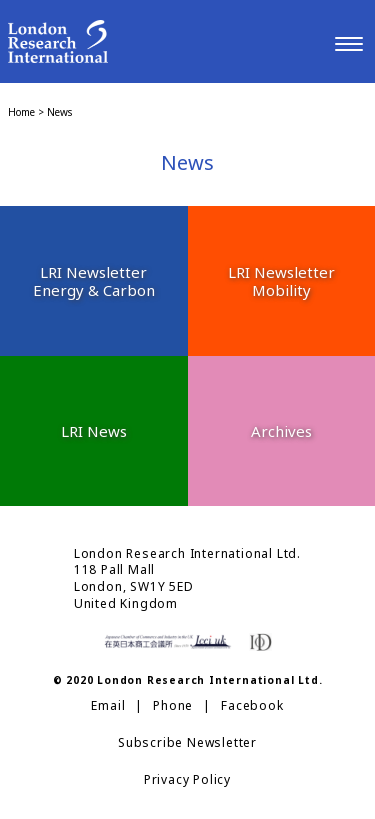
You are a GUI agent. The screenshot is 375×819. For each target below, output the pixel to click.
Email (108, 706)
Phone (173, 706)
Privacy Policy (187, 780)
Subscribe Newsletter (187, 743)
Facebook (252, 706)
